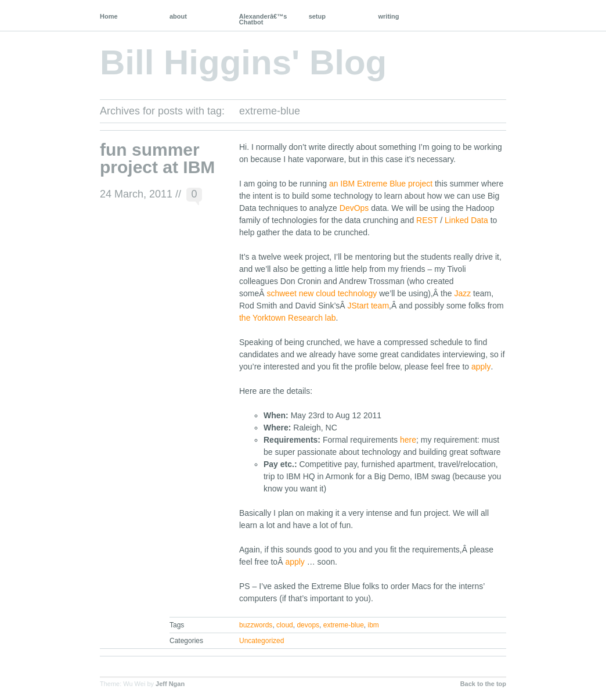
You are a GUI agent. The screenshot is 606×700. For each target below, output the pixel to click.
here (408, 440)
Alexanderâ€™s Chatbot (263, 19)
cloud (285, 625)
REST (427, 220)
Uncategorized (261, 641)
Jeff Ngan (170, 684)
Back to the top (483, 684)
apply (481, 367)
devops (308, 625)
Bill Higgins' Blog (243, 62)
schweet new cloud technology (322, 293)
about (178, 16)
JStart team (368, 306)
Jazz (462, 293)
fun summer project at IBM (157, 158)
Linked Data (466, 220)
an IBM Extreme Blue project (381, 184)
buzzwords (256, 625)
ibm (373, 625)
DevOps (354, 208)
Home (109, 16)
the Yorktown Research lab (288, 318)
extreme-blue (344, 625)
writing (389, 16)
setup (317, 16)
